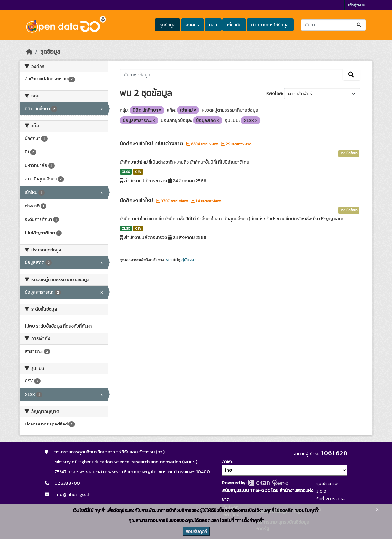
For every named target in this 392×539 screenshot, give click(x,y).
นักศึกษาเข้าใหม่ (137, 201)
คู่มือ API (189, 260)
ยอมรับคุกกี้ (196, 531)
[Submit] (359, 25)
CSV (138, 172)
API (169, 260)
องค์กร (192, 25)
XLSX (126, 172)
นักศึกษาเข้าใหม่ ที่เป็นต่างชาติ (152, 144)
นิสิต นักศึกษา (349, 153)
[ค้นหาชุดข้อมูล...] (333, 25)
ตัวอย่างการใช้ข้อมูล (270, 25)
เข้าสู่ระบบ (357, 5)
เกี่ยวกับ (234, 25)
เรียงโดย (274, 94)
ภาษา (227, 462)
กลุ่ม (213, 25)
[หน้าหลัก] (29, 52)
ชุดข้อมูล (167, 25)
